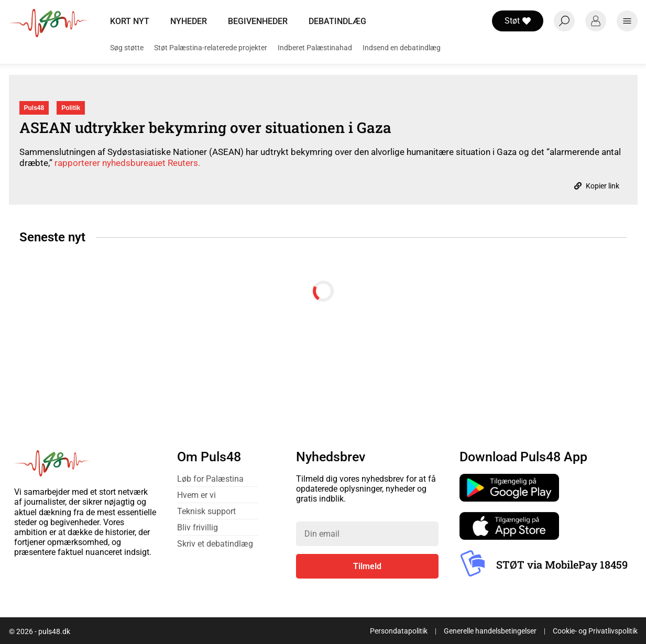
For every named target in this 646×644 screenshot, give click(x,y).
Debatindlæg (337, 21)
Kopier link (597, 186)
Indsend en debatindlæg (402, 48)
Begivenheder (258, 21)
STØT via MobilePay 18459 (562, 564)
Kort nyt (130, 21)
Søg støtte (127, 48)
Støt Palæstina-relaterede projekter (211, 48)
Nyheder (189, 21)
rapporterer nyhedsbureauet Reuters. (127, 163)
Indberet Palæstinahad (315, 48)
